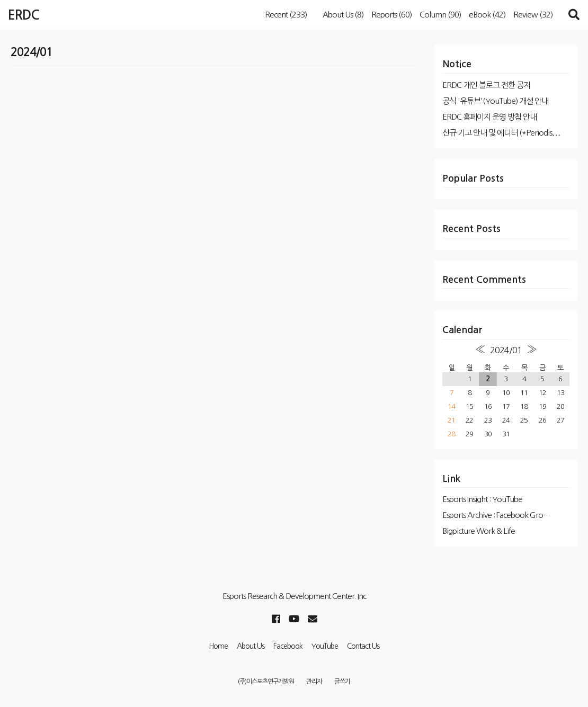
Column (440, 15)
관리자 (314, 682)
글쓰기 (342, 682)
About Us (343, 15)
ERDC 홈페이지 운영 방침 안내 (489, 117)
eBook (487, 15)
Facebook (288, 646)
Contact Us (363, 646)
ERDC (24, 15)
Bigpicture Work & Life (479, 531)
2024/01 (506, 350)
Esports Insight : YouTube (482, 499)
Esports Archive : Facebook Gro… (496, 515)
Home (218, 646)
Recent (286, 15)
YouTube (325, 646)
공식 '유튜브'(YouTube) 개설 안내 (495, 101)
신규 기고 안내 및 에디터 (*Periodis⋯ (501, 133)
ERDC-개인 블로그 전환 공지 (486, 85)
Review (533, 15)
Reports (391, 15)
